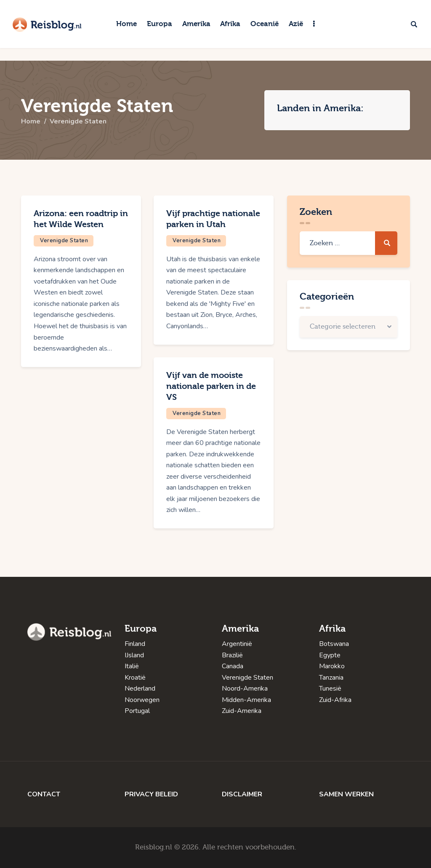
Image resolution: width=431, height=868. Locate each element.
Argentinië (237, 644)
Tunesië (330, 689)
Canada (233, 666)
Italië (132, 666)
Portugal (137, 711)
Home (31, 122)
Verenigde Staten (64, 241)
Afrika (332, 629)
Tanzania (331, 678)
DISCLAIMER (242, 794)
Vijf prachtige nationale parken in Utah (213, 219)
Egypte (330, 655)
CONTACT (44, 794)
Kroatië (135, 678)
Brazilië (232, 655)
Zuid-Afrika (335, 700)
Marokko (332, 666)
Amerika (240, 629)
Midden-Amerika (246, 700)
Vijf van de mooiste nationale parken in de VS (211, 386)
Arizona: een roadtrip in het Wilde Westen (81, 219)
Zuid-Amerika (242, 711)
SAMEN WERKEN (346, 794)
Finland (135, 644)
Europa (141, 629)
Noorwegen (142, 700)
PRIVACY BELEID (151, 794)
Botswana (334, 644)
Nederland (140, 689)
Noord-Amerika (245, 689)
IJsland (134, 655)
